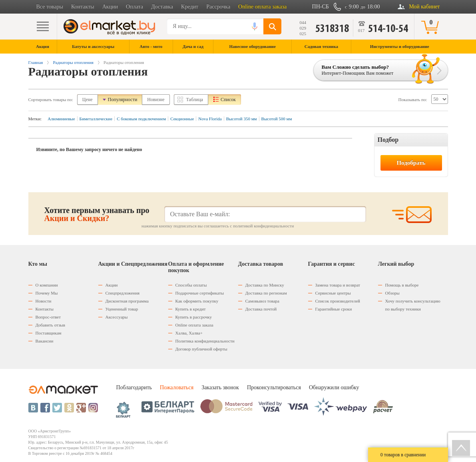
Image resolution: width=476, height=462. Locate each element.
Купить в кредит (191, 309)
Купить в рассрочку (194, 317)
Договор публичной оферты (201, 349)
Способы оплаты (191, 285)
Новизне (156, 100)
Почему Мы (47, 293)
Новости (44, 301)
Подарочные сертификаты (200, 293)
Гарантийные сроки (334, 309)
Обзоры (392, 293)
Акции (110, 7)
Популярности (123, 100)
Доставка (162, 7)
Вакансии (45, 341)
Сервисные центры (333, 293)
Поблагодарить (134, 387)
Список (228, 100)
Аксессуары (117, 317)
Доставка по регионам (266, 293)
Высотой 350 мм (242, 119)
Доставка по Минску (265, 285)
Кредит (190, 7)
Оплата (134, 7)
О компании (47, 285)
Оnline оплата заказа (194, 325)
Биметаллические (96, 119)
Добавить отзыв (50, 325)
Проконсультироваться (274, 387)
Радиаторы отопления (73, 62)
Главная (36, 62)
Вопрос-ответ (48, 317)
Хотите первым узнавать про (97, 214)
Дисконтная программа (127, 301)
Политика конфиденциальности (205, 341)
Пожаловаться (177, 387)
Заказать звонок (220, 387)
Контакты (83, 7)
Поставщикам (49, 333)
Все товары (50, 7)
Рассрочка (218, 7)
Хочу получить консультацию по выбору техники (413, 305)
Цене (88, 100)
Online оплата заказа (262, 7)
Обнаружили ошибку (334, 387)
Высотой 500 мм (277, 119)
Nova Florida (210, 119)
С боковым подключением (141, 119)
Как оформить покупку (197, 301)
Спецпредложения (123, 293)
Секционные (182, 119)
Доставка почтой (261, 309)
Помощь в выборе (402, 285)
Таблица (195, 100)
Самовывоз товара (262, 301)
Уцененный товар (122, 309)
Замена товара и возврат (338, 285)
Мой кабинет (424, 7)
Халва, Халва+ (189, 333)
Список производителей (338, 301)
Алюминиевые (61, 119)
